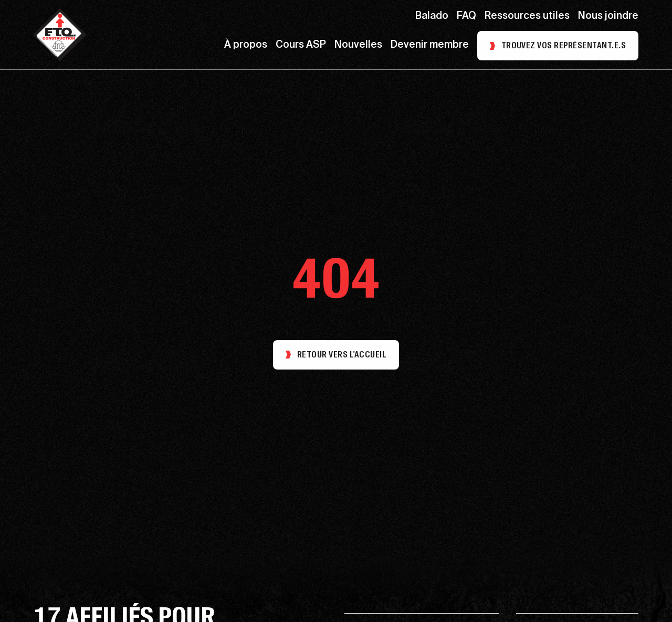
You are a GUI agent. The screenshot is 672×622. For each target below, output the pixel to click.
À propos (246, 45)
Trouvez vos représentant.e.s (564, 45)
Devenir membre (430, 45)
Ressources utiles (527, 17)
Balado (432, 17)
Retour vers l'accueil (336, 355)
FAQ (466, 17)
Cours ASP (301, 45)
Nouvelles (358, 45)
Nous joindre (608, 17)
